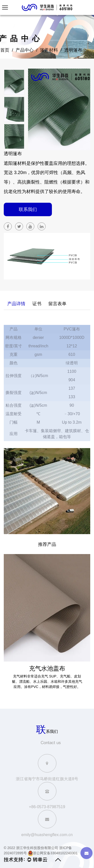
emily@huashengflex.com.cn (47, 835)
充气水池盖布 (47, 668)
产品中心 (21, 50)
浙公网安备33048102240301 (53, 853)
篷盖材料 (45, 50)
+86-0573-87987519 (47, 807)
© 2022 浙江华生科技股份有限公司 (31, 848)
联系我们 (28, 209)
